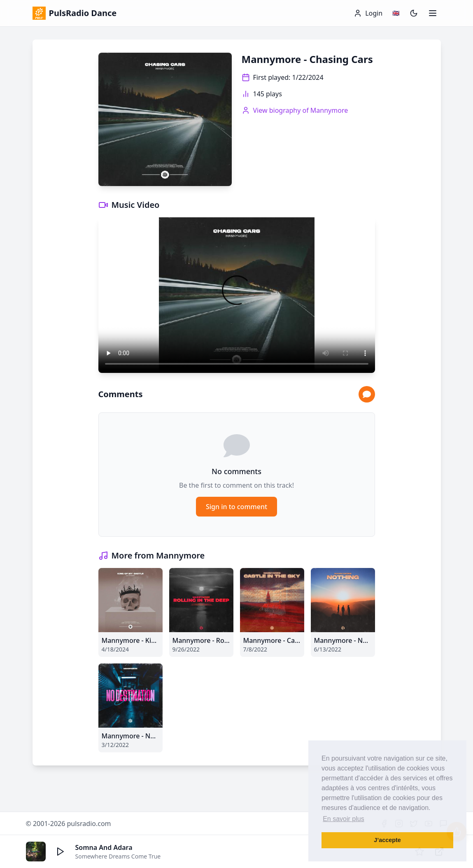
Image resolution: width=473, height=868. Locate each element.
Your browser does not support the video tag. (237, 295)
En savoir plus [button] (344, 819)
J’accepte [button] (387, 840)
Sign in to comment (236, 507)
